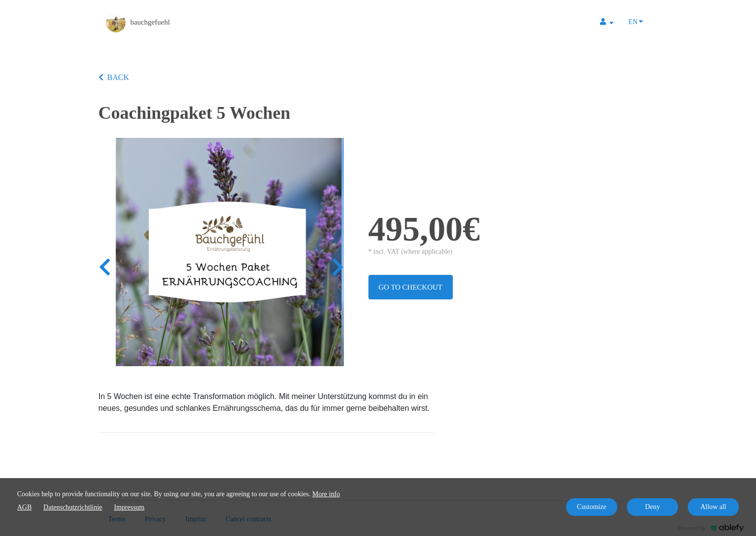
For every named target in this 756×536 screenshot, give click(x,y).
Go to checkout (411, 287)
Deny (652, 507)
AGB (25, 507)
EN (636, 21)
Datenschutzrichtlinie (73, 507)
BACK (114, 77)
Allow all (714, 507)
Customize (592, 507)
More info (326, 494)
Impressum (129, 507)
